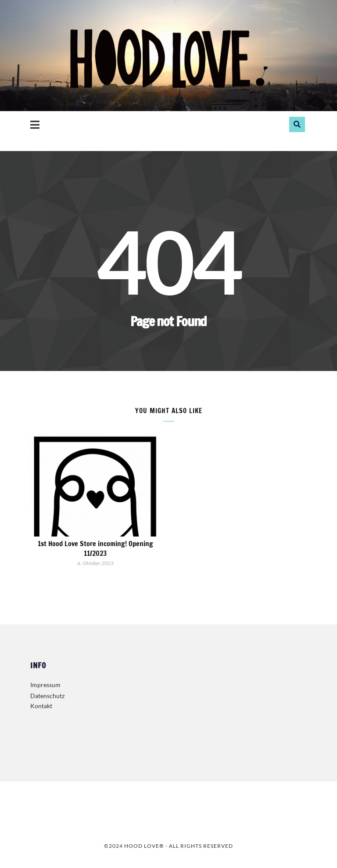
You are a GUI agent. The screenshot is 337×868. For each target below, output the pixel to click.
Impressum (45, 685)
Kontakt (41, 706)
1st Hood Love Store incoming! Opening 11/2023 (95, 548)
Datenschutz (47, 696)
